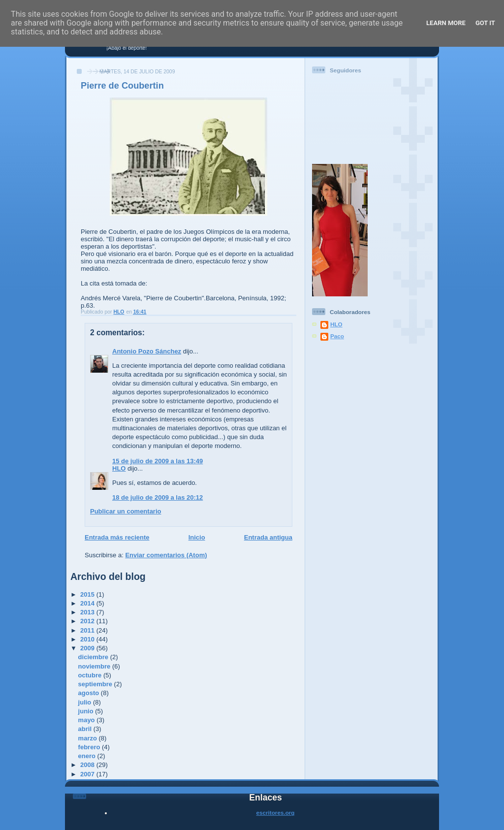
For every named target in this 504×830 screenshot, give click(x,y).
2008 (88, 765)
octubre (91, 675)
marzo (89, 738)
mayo (88, 720)
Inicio (197, 537)
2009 (88, 648)
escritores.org (276, 813)
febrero (90, 747)
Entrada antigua (268, 537)
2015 (88, 594)
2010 (88, 639)
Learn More (446, 23)
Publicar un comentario (126, 511)
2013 (88, 612)
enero (88, 756)
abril (86, 729)
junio (87, 711)
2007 (88, 774)
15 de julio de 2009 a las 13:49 (157, 461)
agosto (90, 693)
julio (86, 702)
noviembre (95, 666)
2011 (88, 630)
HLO (119, 468)
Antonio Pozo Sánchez (147, 351)
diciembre (94, 657)
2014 (88, 603)
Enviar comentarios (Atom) (166, 555)
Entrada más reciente (117, 537)
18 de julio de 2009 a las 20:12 (157, 497)
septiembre (96, 684)
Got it (485, 23)
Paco (337, 336)
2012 (88, 621)
